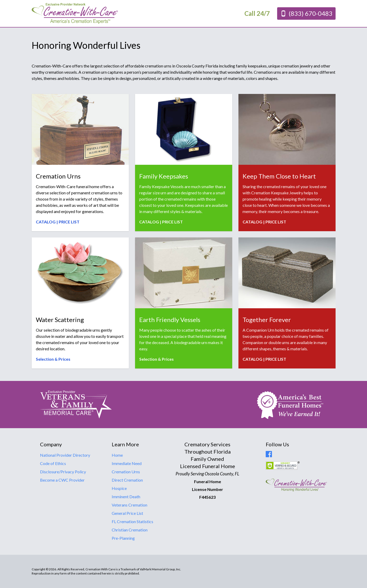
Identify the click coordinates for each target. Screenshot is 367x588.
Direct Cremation (127, 480)
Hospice (119, 488)
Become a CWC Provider (62, 480)
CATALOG (46, 222)
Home (117, 455)
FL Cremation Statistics (132, 521)
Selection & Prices (53, 359)
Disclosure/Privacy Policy (63, 472)
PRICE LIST (69, 222)
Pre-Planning (123, 538)
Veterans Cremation (129, 505)
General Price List (127, 513)
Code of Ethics (53, 463)
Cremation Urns (126, 472)
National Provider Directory (65, 455)
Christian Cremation (130, 530)
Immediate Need (127, 463)
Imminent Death (126, 497)
